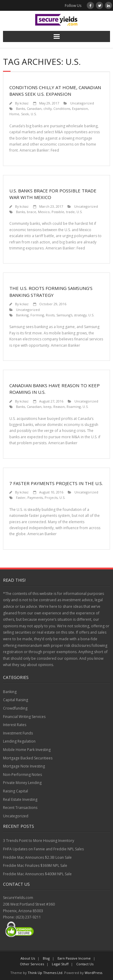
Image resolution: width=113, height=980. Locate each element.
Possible (58, 212)
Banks (20, 109)
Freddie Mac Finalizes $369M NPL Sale (35, 865)
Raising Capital (16, 791)
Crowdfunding (15, 708)
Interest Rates (15, 725)
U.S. (34, 114)
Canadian (34, 109)
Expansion (80, 109)
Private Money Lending (22, 783)
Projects (51, 498)
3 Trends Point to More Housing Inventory (39, 841)
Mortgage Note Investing (24, 766)
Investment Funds (18, 733)
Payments (35, 498)
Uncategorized (82, 103)
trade (70, 212)
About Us (28, 958)
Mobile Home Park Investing (27, 750)
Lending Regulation (19, 741)
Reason (59, 407)
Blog (46, 958)
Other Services (32, 964)
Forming (37, 315)
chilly (47, 109)
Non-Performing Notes (22, 775)
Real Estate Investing (20, 799)
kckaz (24, 103)
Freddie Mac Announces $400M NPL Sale (37, 874)
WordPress (93, 973)
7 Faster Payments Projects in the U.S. (56, 483)
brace (31, 212)
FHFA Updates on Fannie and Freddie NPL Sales (43, 849)
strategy (80, 315)
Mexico (44, 212)
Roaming (74, 407)
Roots (50, 315)
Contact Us (85, 964)
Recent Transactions (20, 808)
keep (47, 407)
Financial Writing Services (24, 717)
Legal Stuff (60, 964)
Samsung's (64, 315)
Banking (22, 315)
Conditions (62, 109)
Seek (25, 114)
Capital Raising (16, 700)
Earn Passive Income (74, 958)
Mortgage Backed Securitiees (28, 758)
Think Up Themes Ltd (45, 973)
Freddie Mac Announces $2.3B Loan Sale (37, 857)
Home (14, 114)
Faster (21, 498)
